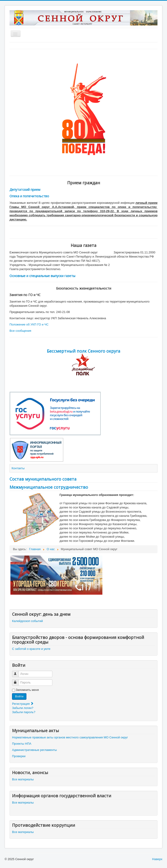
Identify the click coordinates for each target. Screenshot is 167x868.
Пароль (17, 681)
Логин (17, 672)
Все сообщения (20, 331)
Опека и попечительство (29, 196)
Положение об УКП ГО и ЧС (29, 324)
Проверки (19, 756)
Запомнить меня (27, 690)
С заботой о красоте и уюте (31, 649)
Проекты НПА (22, 744)
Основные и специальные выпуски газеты (42, 276)
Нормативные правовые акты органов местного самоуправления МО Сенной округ (70, 737)
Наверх (157, 859)
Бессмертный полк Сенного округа (83, 351)
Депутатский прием (25, 190)
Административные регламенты (34, 750)
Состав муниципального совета (43, 479)
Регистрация (23, 704)
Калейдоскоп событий (27, 621)
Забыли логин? (23, 708)
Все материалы (23, 779)
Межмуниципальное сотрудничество (49, 487)
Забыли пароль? (24, 712)
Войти (19, 696)
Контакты (18, 468)
